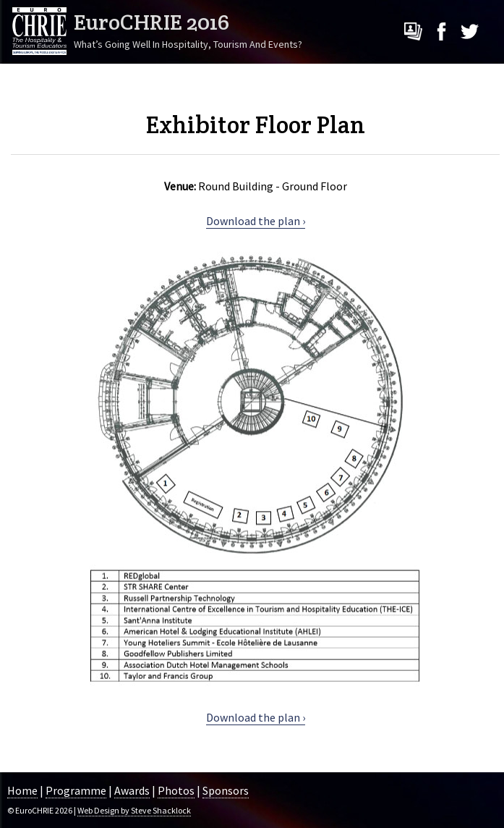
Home (22, 790)
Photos (176, 790)
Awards (132, 790)
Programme (76, 790)
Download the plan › (256, 221)
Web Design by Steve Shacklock (134, 810)
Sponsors (226, 790)
